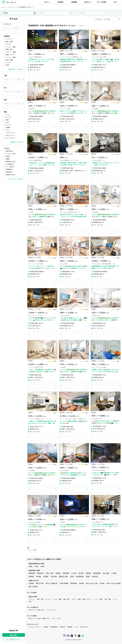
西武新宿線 (74, 583)
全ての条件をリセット (14, 640)
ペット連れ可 (10, 167)
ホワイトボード (11, 138)
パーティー (9, 39)
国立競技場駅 (80, 576)
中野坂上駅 (95, 576)
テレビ (8, 130)
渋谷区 (37, 566)
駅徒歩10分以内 (11, 175)
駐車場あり (9, 172)
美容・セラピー (11, 55)
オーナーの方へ (57, 619)
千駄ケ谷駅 (54, 576)
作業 (7, 65)
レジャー (9, 63)
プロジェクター (11, 133)
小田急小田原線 (64, 583)
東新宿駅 (31, 576)
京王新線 (31, 583)
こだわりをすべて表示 (16, 179)
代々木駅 (74, 573)
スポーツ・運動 (11, 52)
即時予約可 (9, 151)
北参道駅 (38, 576)
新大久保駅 (106, 573)
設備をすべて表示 (17, 142)
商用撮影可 (9, 170)
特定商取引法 (54, 627)
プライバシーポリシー (35, 627)
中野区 (43, 566)
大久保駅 (114, 573)
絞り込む (14, 635)
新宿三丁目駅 (49, 573)
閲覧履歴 (74, 2)
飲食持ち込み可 (11, 162)
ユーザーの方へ (51, 610)
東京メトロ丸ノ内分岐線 (113, 583)
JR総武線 (81, 583)
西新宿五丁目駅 (63, 576)
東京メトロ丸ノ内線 (92, 583)
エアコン (9, 117)
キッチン (9, 125)
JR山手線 (102, 583)
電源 (7, 120)
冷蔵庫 (8, 128)
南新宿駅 (58, 573)
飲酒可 (8, 156)
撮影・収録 (9, 42)
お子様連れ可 (10, 164)
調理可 (8, 159)
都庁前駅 (81, 573)
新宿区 (31, 566)
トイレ (8, 115)
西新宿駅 (88, 573)
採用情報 (70, 627)
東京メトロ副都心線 (51, 583)
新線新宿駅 (32, 573)
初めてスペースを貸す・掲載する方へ (39, 619)
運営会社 (63, 627)
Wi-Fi (7, 122)
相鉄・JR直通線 (33, 587)
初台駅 (72, 576)
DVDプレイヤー (11, 135)
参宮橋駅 (46, 576)
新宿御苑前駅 (97, 573)
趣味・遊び (9, 50)
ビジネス (9, 44)
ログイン (47, 2)
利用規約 (46, 627)
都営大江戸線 (40, 583)
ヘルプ (115, 2)
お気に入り (88, 2)
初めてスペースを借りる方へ (37, 610)
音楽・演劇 (9, 60)
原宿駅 (88, 576)
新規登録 (61, 2)
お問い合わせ (84, 627)
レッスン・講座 (11, 47)
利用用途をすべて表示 (16, 69)
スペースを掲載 (101, 2)
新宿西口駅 (40, 573)
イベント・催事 (11, 57)
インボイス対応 (11, 154)
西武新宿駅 (66, 573)
